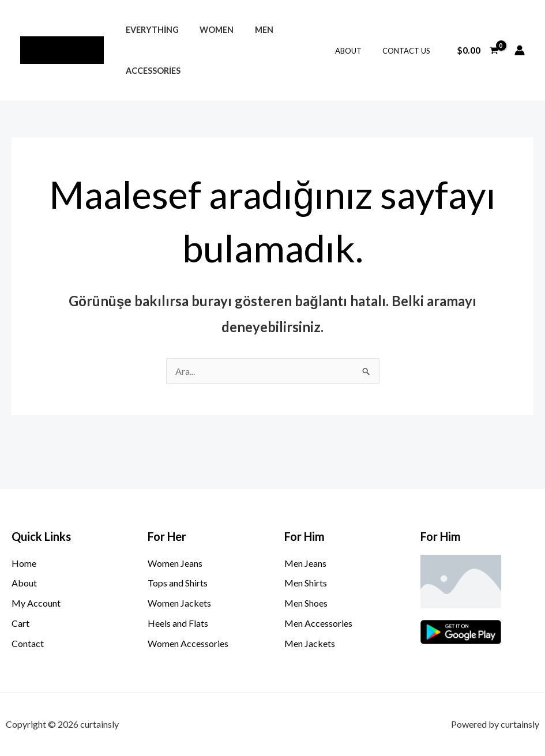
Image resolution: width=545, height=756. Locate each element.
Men (253, 30)
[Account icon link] (520, 50)
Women (210, 30)
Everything (150, 30)
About (356, 51)
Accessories (151, 71)
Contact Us (409, 51)
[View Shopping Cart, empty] (477, 50)
